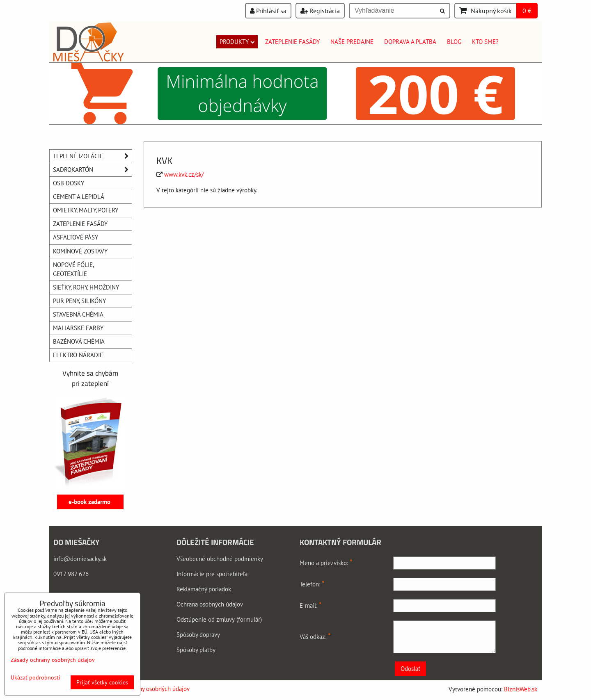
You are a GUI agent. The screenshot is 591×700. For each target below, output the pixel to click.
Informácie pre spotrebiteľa (212, 574)
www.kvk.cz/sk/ (184, 174)
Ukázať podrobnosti (36, 678)
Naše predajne (352, 42)
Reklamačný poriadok (204, 589)
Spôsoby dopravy (198, 635)
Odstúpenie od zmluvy (206, 619)
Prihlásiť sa (268, 11)
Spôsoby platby (196, 650)
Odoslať (410, 669)
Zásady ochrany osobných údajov (148, 689)
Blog (454, 42)
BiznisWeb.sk (521, 689)
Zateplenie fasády (292, 42)
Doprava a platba (410, 42)
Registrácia (320, 11)
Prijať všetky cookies (102, 682)
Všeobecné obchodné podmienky (220, 559)
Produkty (237, 42)
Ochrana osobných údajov (210, 604)
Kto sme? (485, 42)
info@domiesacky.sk (80, 559)
